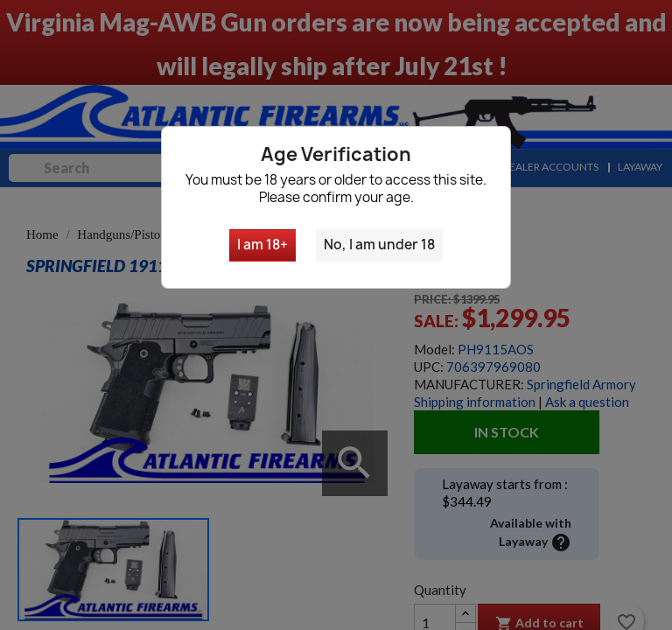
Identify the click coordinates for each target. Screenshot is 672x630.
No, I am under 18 (379, 245)
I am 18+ (262, 245)
